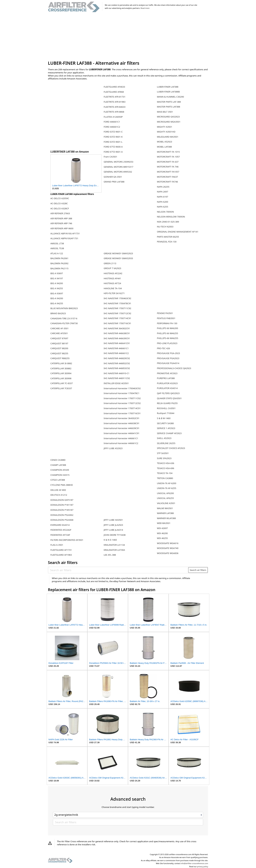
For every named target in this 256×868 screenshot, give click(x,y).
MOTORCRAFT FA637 (167, 177)
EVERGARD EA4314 (60, 525)
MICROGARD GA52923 (168, 117)
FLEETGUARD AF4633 (114, 87)
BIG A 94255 (57, 288)
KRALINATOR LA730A (114, 550)
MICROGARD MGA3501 (169, 122)
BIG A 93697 (57, 273)
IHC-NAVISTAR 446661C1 (116, 348)
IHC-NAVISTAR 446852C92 (117, 363)
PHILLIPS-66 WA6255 (168, 338)
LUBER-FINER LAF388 (168, 87)
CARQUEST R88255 (60, 358)
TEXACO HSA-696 (166, 468)
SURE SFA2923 (164, 458)
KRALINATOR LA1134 (114, 545)
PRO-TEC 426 (163, 348)
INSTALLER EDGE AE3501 (116, 383)
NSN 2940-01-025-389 (168, 222)
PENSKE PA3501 (165, 313)
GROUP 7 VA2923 (112, 268)
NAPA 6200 (162, 202)
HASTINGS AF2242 (113, 273)
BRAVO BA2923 (58, 313)
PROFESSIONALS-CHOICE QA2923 (174, 368)
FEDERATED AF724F (60, 535)
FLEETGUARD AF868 (114, 92)
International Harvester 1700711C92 (122, 398)
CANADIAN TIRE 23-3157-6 (64, 318)
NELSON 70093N (165, 212)
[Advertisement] (128, 37)
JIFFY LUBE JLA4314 (113, 530)
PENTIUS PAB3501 (166, 318)
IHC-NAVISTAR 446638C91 (117, 333)
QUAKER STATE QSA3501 (169, 398)
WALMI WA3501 (165, 508)
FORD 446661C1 (112, 122)
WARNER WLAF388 (166, 518)
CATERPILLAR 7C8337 (61, 388)
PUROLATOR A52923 (167, 383)
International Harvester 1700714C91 (122, 408)
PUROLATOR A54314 (167, 388)
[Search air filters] (118, 570)
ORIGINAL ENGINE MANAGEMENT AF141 (178, 232)
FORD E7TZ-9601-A (113, 152)
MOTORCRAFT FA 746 (168, 167)
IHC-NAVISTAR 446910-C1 (117, 373)
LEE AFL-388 (110, 555)
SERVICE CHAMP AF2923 (169, 433)
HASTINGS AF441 (112, 278)
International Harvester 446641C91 (122, 433)
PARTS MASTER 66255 (168, 237)
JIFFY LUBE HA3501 (113, 520)
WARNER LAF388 (165, 513)
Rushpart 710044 (166, 413)
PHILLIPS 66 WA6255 (167, 333)
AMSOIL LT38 (57, 243)
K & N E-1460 (110, 540)
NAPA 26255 (163, 187)
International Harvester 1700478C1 (122, 393)
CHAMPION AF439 (60, 470)
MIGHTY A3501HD (166, 132)
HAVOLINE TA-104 (113, 288)
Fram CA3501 (110, 157)
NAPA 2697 (162, 192)
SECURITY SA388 (165, 423)
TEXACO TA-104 (165, 473)
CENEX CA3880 (58, 460)
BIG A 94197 (57, 278)
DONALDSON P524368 (62, 520)
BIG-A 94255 (57, 303)
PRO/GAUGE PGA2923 (168, 358)
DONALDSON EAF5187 (62, 500)
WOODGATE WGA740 (168, 548)
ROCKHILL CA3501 (166, 408)
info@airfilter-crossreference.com (195, 863)
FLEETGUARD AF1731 (61, 550)
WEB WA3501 (164, 523)
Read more (145, 8)
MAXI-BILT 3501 (165, 112)
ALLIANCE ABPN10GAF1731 (64, 238)
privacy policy (203, 867)
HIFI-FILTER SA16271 (114, 293)
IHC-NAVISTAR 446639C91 (117, 338)
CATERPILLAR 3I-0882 (61, 363)
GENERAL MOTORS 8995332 (118, 172)
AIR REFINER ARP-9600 (62, 228)
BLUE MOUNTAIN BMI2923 (64, 308)
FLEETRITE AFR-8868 (114, 112)
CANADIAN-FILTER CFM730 (64, 323)
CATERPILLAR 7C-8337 (62, 383)
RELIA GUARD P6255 (167, 403)
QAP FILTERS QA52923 (168, 393)
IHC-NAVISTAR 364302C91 (117, 328)
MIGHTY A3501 (164, 127)
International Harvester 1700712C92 (122, 403)
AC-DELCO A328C (59, 203)
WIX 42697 (162, 528)
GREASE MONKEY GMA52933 (118, 258)
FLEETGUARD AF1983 (61, 555)
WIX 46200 (162, 533)
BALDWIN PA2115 (59, 268)
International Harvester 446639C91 (122, 428)
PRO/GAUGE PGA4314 (168, 363)
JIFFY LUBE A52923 (113, 448)
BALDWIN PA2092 (59, 263)
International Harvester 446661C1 (121, 438)
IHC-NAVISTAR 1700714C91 (117, 318)
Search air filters (198, 570)
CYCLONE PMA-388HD (62, 485)
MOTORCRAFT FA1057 (168, 172)
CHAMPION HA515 (60, 475)
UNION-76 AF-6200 (167, 483)
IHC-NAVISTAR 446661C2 (116, 353)
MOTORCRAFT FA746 (167, 182)
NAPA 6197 (162, 197)
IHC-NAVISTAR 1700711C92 (117, 308)
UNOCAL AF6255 (165, 498)
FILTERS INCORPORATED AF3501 (67, 540)
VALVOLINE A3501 (166, 503)
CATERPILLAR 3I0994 (61, 373)
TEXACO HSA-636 (166, 463)
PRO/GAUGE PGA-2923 (168, 353)
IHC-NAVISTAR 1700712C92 (117, 313)
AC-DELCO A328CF (60, 208)
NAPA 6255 (162, 207)
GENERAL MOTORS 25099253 (118, 162)
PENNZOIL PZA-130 (167, 242)
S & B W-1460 (164, 418)
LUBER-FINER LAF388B (168, 92)
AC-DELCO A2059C (60, 198)
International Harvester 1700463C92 (122, 388)
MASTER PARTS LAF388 (168, 107)
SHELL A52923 (164, 438)
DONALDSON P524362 (62, 515)
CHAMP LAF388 (58, 465)
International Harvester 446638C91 (122, 423)
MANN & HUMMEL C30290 (170, 97)
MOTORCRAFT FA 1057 (168, 157)
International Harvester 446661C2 (121, 443)
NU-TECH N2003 (165, 227)
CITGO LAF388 (58, 480)
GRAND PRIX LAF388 (114, 182)
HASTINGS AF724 (112, 283)
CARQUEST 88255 (59, 353)
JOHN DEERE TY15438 (115, 535)
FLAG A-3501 (57, 545)
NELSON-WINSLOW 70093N (171, 217)
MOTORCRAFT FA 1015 (168, 152)
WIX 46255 (162, 538)
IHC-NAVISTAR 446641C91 (117, 343)
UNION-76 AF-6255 (167, 488)
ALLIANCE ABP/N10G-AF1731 (65, 233)
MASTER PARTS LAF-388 (169, 102)
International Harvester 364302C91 (122, 418)
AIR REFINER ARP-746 (61, 223)
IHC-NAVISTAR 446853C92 (117, 368)
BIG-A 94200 (57, 298)
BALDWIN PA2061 (59, 258)
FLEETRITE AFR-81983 (115, 102)
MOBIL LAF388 (164, 147)
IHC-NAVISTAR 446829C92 (117, 358)
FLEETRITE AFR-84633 (115, 107)
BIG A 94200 (57, 283)
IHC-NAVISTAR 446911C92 (117, 378)
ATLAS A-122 (57, 253)
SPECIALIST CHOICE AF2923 (171, 448)
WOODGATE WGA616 (168, 543)
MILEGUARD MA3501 (168, 137)
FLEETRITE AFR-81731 (115, 97)
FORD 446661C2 (112, 127)
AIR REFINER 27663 (60, 213)
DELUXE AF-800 (58, 490)
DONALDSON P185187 (62, 510)
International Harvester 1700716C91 (122, 413)
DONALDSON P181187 (62, 505)
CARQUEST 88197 (59, 343)
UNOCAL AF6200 (165, 493)
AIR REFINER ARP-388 (61, 218)
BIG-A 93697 (57, 293)
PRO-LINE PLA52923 (167, 343)
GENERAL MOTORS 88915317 (118, 167)
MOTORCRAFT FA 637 (168, 162)
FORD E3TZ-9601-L (113, 142)
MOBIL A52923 (164, 142)
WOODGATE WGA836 (168, 553)
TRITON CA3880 (165, 478)
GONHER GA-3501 (113, 177)
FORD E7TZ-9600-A (113, 147)
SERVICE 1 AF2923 (166, 428)
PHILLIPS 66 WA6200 (167, 328)
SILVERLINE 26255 (166, 443)
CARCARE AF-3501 (60, 328)
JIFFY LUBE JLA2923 (113, 525)
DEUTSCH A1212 (59, 495)
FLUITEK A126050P (113, 117)
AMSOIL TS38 (57, 248)
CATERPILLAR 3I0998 (61, 378)
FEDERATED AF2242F (61, 530)
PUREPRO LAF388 (166, 378)
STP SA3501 (163, 453)
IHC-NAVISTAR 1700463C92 (117, 298)
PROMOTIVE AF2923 (167, 373)
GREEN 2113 (110, 263)
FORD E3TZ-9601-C (113, 132)
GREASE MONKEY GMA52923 (118, 253)
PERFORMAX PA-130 (167, 323)
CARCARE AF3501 (59, 333)
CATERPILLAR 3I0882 (61, 368)
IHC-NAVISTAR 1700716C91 (117, 323)
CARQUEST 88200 (59, 348)
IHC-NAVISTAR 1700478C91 (117, 303)
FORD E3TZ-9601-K (113, 137)
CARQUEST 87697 (59, 338)
